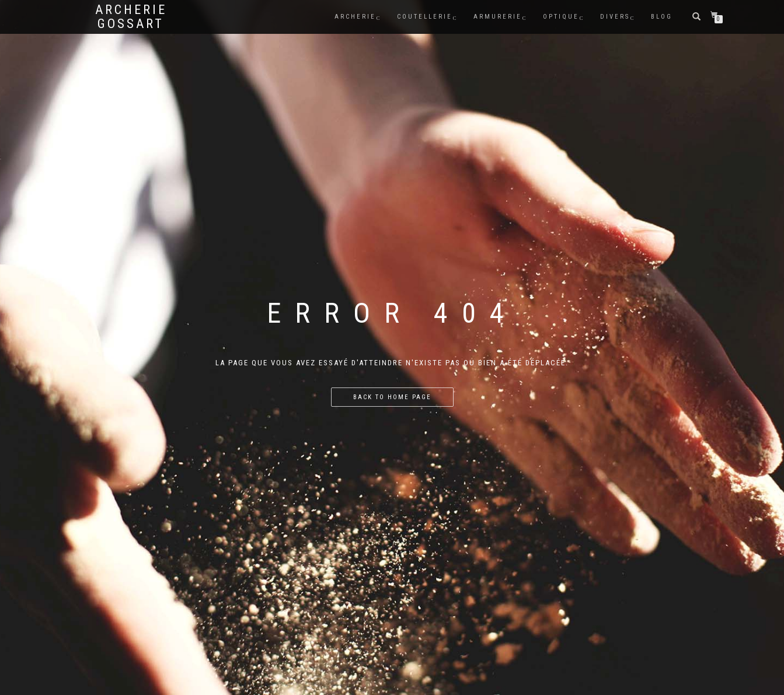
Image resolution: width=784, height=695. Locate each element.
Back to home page (392, 397)
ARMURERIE (498, 17)
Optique (561, 17)
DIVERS (615, 17)
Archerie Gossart (131, 17)
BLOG (662, 17)
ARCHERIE (355, 17)
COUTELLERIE (425, 17)
